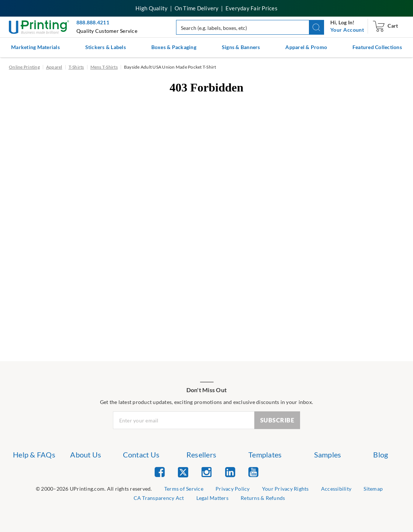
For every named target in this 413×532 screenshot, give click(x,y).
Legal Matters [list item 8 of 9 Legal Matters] (212, 498)
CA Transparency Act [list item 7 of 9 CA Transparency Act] (159, 498)
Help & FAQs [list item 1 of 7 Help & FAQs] (34, 455)
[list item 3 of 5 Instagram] (206, 472)
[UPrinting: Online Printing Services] (39, 26)
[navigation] (347, 30)
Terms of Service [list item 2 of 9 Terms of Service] (184, 489)
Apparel (54, 67)
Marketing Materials (35, 47)
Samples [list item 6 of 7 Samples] (328, 455)
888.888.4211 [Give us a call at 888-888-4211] (93, 22)
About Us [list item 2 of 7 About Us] (86, 455)
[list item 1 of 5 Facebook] (160, 472)
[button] (316, 27)
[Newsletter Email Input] (184, 420)
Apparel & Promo (306, 47)
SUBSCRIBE (277, 420)
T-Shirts (76, 67)
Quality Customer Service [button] (107, 31)
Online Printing (24, 67)
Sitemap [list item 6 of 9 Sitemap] (373, 489)
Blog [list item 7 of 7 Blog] (381, 455)
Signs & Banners (241, 47)
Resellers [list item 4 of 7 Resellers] (201, 455)
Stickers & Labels (106, 47)
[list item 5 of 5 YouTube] (253, 472)
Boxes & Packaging (174, 47)
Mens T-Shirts (104, 67)
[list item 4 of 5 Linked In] (230, 472)
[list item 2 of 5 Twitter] (183, 473)
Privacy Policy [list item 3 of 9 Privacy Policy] (233, 489)
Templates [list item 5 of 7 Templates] (265, 455)
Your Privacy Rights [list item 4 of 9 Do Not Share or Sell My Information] (285, 489)
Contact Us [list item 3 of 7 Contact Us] (141, 455)
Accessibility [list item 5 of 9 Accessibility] (336, 489)
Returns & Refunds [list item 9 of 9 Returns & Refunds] (263, 498)
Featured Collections (377, 47)
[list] (94, 489)
